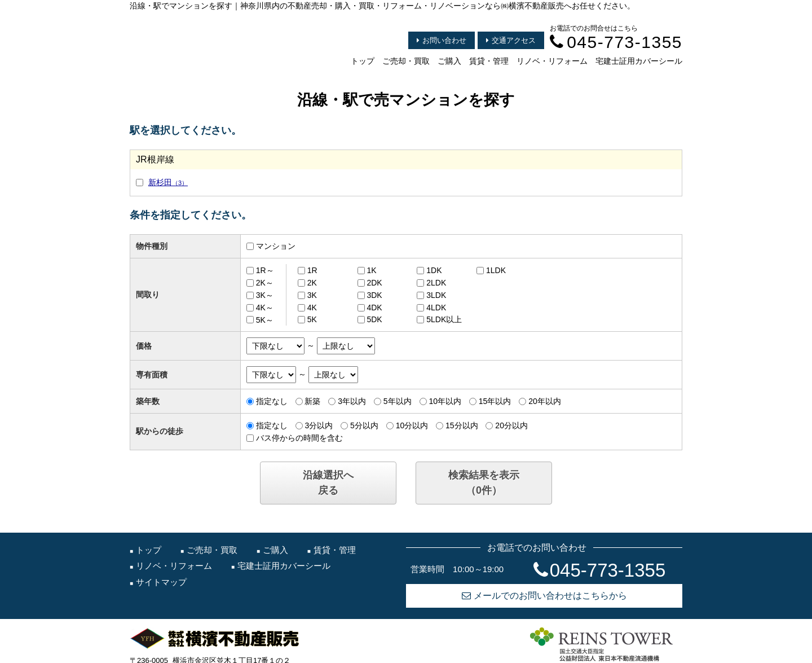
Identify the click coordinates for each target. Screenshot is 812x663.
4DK (374, 308)
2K (312, 283)
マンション (276, 246)
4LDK (436, 308)
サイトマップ (161, 582)
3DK (374, 295)
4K (312, 308)
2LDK (436, 283)
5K (312, 319)
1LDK (496, 270)
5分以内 (364, 425)
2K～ (265, 283)
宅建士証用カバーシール (639, 61)
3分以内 (319, 425)
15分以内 (462, 425)
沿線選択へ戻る (328, 483)
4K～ (265, 308)
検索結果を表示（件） (484, 483)
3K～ (265, 295)
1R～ (265, 270)
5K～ (265, 319)
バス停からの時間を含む (299, 438)
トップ (363, 61)
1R (312, 270)
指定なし (272, 401)
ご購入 (449, 61)
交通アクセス (511, 40)
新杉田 (168, 182)
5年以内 (398, 401)
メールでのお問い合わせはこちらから (544, 596)
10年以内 (445, 401)
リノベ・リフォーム (552, 61)
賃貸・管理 (489, 61)
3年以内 (352, 401)
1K (371, 270)
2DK (374, 283)
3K (312, 295)
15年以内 (495, 401)
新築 (312, 401)
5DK (374, 319)
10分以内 (412, 425)
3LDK (436, 295)
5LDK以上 (444, 319)
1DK (434, 270)
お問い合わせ (442, 40)
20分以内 (511, 425)
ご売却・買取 (406, 61)
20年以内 (545, 401)
